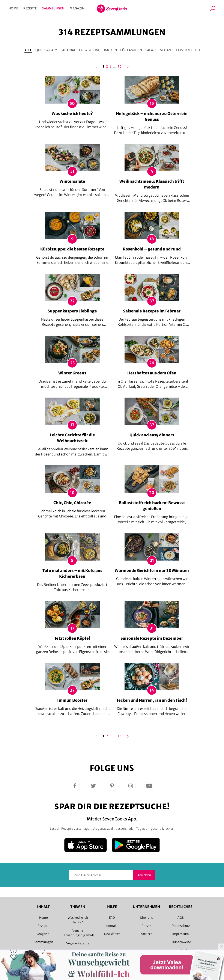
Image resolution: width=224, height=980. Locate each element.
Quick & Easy (46, 50)
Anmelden (144, 875)
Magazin (77, 8)
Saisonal (68, 50)
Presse (146, 926)
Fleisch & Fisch (187, 50)
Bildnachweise (181, 942)
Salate (151, 50)
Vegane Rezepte (78, 943)
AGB (181, 918)
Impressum (181, 934)
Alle (28, 50)
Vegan (166, 50)
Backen (110, 50)
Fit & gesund (90, 50)
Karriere (146, 934)
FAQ (112, 918)
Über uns (146, 918)
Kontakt (112, 926)
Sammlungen (53, 8)
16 (120, 67)
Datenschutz (181, 926)
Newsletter (112, 934)
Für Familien (131, 50)
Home (13, 8)
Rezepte (30, 8)
